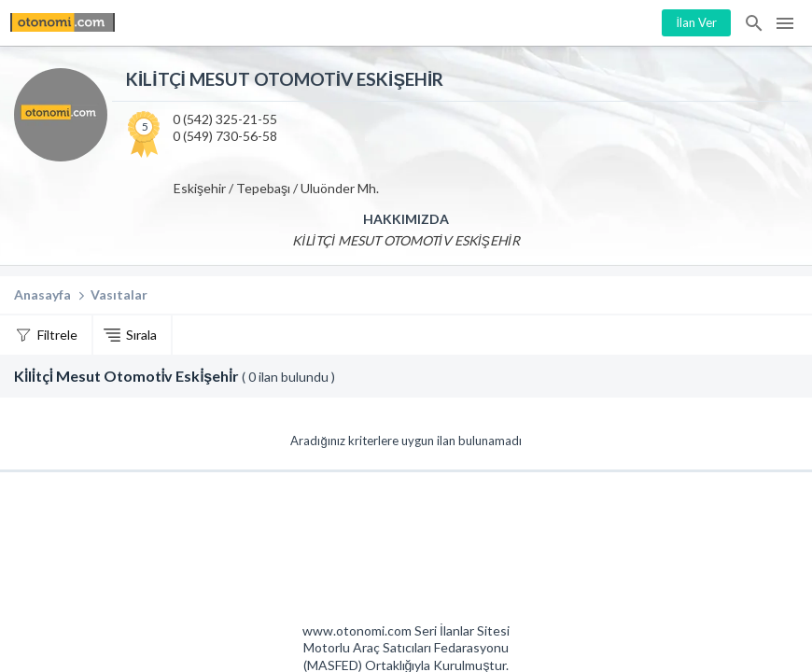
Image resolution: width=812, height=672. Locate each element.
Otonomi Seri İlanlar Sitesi (340, 553)
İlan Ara (755, 23)
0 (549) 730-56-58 (225, 136)
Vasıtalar (119, 294)
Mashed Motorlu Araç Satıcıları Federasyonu (473, 553)
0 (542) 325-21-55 (225, 119)
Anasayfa (42, 294)
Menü (785, 23)
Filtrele (57, 335)
